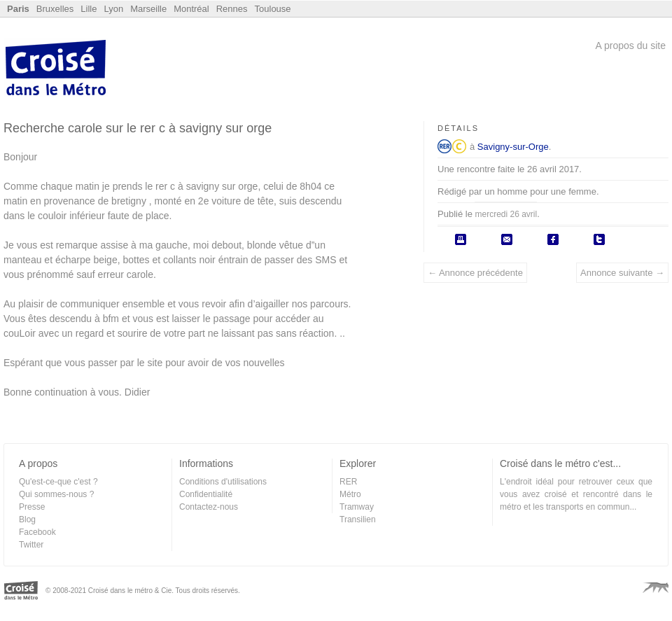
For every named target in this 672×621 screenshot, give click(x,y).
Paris (18, 9)
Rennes (232, 9)
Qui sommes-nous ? (56, 494)
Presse (32, 507)
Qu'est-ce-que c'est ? (58, 482)
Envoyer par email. (507, 239)
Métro (350, 494)
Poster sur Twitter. (599, 239)
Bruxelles (55, 9)
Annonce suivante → (622, 273)
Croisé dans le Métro (56, 69)
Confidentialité (206, 494)
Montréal (191, 9)
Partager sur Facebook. (553, 239)
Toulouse (273, 9)
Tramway (357, 507)
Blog (27, 519)
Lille (89, 9)
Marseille (148, 9)
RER (444, 146)
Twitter (31, 545)
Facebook (37, 532)
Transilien (358, 519)
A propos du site (631, 46)
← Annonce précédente (475, 273)
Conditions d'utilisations (223, 482)
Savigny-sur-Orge (513, 147)
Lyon (113, 9)
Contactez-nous (209, 507)
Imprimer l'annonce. (461, 239)
